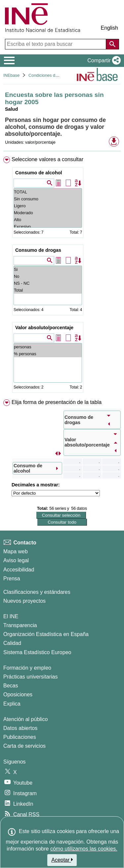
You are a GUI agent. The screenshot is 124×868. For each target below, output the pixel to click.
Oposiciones (18, 694)
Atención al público (25, 719)
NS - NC (48, 283)
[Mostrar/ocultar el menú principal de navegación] (9, 61)
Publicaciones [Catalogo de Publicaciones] (20, 737)
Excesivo (48, 227)
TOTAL (48, 192)
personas (48, 347)
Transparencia (20, 625)
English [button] (109, 28)
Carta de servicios (24, 746)
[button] (103, 61)
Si (48, 269)
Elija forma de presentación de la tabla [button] (57, 402)
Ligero (48, 206)
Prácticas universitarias (31, 677)
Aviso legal (16, 560)
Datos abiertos (20, 728)
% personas (48, 354)
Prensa (12, 579)
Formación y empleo (27, 668)
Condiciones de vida (47, 75)
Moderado (48, 213)
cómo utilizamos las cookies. (84, 849)
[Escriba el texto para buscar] (56, 44)
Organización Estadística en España (46, 634)
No (48, 276)
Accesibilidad (19, 570)
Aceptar (62, 860)
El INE (11, 616)
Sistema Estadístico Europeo (37, 652)
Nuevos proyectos (24, 601)
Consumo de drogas (38, 250)
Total (48, 290)
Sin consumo (48, 199)
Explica (12, 704)
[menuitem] (62, 276)
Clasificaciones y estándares (37, 592)
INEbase (11, 75)
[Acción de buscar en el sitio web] (112, 44)
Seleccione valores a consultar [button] (47, 159)
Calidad (12, 643)
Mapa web (16, 551)
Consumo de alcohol (39, 173)
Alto (48, 220)
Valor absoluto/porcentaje (44, 328)
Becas (11, 686)
